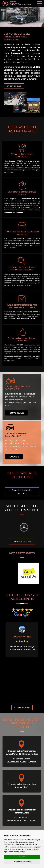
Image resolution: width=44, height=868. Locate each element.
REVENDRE (14, 457)
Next (42, 663)
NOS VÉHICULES (16, 413)
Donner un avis (22, 707)
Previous (2, 663)
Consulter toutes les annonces (22, 492)
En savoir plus (14, 86)
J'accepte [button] (22, 857)
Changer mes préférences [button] (22, 862)
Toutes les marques (22, 542)
